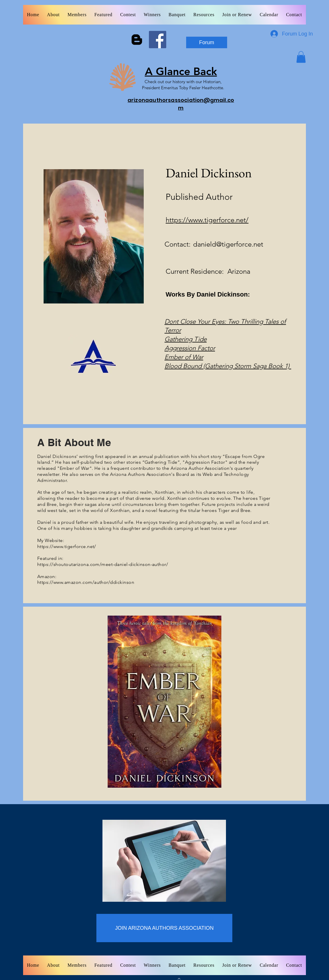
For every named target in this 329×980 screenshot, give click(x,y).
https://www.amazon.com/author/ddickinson (86, 582)
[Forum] (207, 42)
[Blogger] (137, 40)
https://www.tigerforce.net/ (207, 220)
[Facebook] (158, 40)
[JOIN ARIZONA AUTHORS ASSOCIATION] (164, 928)
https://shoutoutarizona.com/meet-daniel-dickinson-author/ (103, 564)
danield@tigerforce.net (228, 244)
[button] (301, 57)
